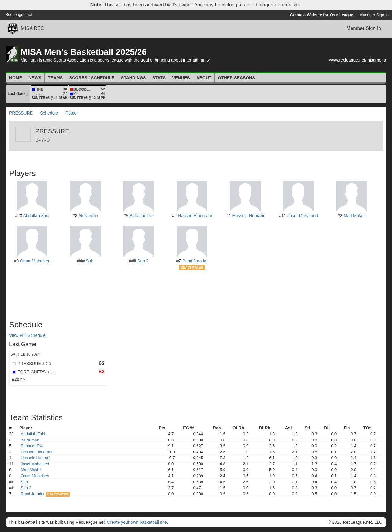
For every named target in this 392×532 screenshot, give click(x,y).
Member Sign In (364, 28)
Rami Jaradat (195, 261)
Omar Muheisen (35, 261)
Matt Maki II (355, 216)
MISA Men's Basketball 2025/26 (84, 52)
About (204, 78)
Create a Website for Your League (322, 15)
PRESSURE (21, 113)
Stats (159, 78)
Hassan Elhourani (195, 216)
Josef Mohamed (303, 216)
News (35, 78)
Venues (181, 78)
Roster (72, 113)
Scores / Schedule (92, 78)
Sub (90, 261)
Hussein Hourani (248, 216)
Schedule (49, 113)
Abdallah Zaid (36, 216)
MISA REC (32, 28)
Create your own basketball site (137, 522)
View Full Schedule (27, 335)
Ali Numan (88, 216)
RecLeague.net (19, 15)
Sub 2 (143, 261)
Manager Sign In (374, 15)
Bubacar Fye (142, 216)
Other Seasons (236, 78)
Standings (133, 78)
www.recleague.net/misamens (357, 60)
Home (16, 78)
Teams (55, 78)
